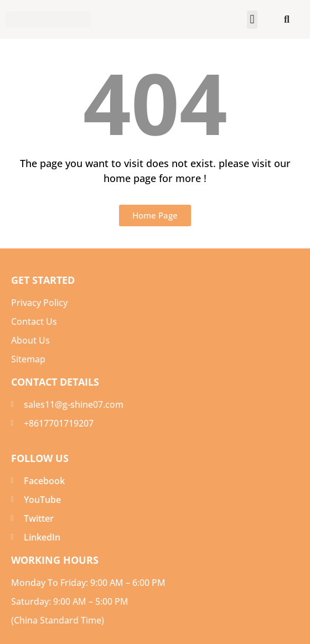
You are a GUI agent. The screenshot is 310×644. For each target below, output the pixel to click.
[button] (252, 20)
